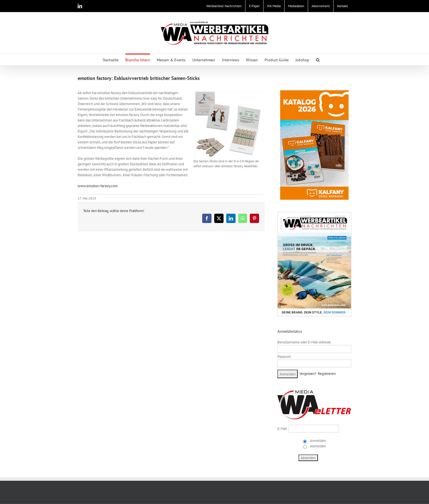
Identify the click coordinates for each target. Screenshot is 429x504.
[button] (318, 60)
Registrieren (327, 374)
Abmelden (318, 446)
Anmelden (318, 441)
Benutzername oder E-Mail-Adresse (304, 342)
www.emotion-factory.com (98, 186)
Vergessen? (308, 374)
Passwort (284, 357)
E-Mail (282, 429)
